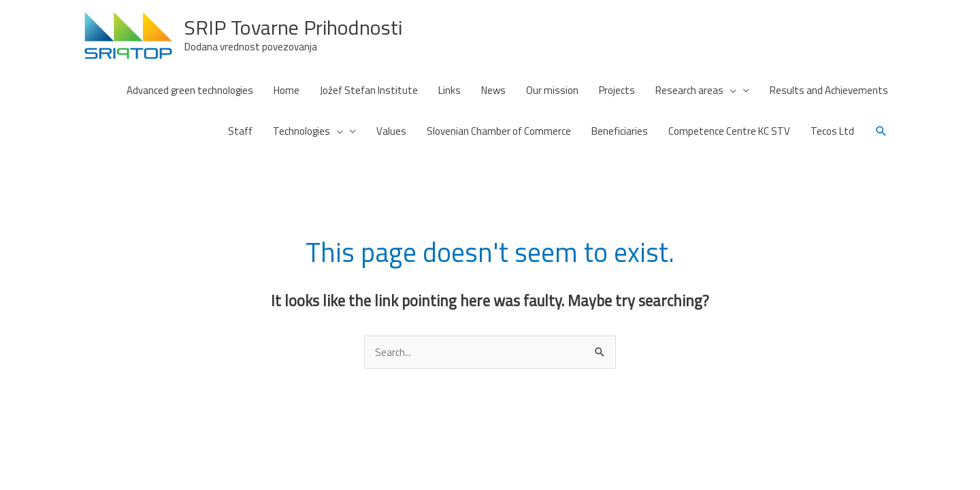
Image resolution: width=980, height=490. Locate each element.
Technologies (308, 131)
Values (391, 131)
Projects (617, 90)
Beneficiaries (620, 131)
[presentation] (730, 91)
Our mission (552, 90)
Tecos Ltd (832, 131)
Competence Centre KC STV (729, 131)
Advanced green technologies (190, 90)
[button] (881, 131)
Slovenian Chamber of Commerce (499, 131)
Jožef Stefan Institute (369, 90)
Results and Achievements (829, 90)
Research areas (696, 91)
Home (287, 90)
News (493, 90)
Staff (240, 131)
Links (450, 90)
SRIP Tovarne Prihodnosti (293, 27)
